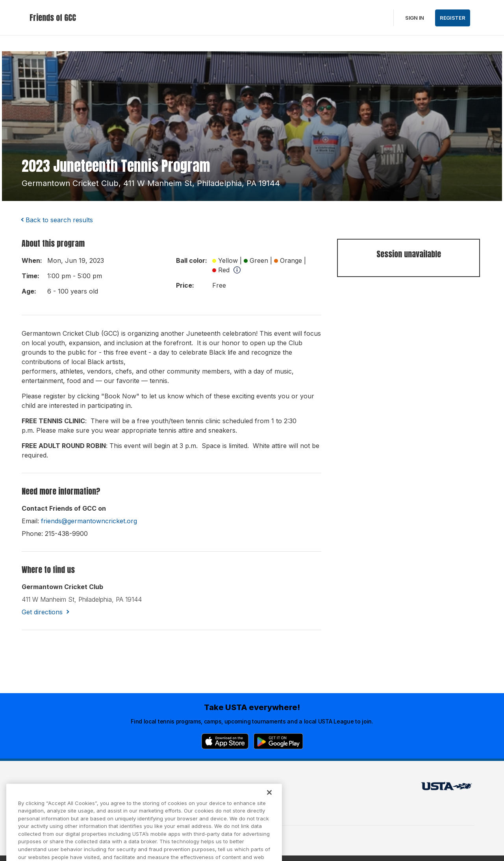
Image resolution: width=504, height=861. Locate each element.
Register (453, 18)
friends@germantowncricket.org (89, 521)
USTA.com (243, 788)
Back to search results (59, 220)
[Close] (269, 801)
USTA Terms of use (156, 788)
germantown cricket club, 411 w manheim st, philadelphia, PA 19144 (151, 183)
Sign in (415, 18)
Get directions (42, 612)
